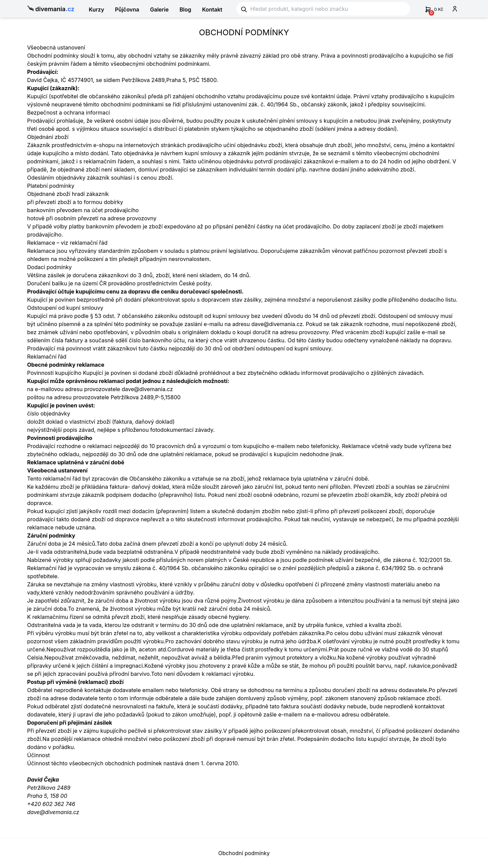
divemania (51, 9)
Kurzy (96, 9)
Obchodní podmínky (244, 853)
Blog (185, 9)
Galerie (159, 9)
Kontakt (212, 9)
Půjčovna (127, 9)
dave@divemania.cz (53, 812)
